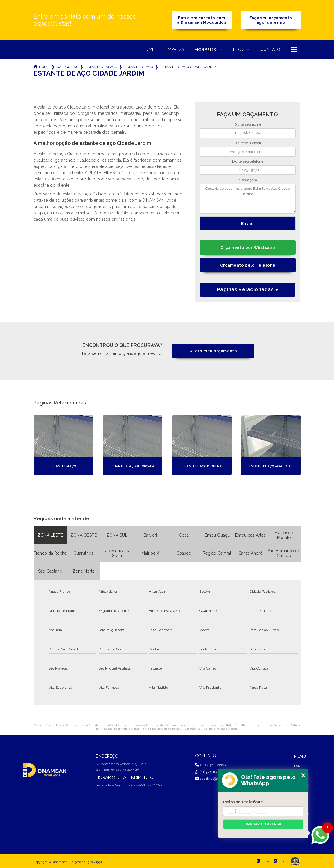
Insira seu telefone (243, 802)
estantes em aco (101, 67)
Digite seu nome (248, 124)
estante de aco (139, 67)
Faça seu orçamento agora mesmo (271, 20)
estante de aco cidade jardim (188, 67)
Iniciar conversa (263, 824)
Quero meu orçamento (213, 351)
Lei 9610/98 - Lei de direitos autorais (211, 729)
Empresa (175, 49)
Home (148, 49)
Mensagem (248, 180)
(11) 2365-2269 (210, 765)
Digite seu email (248, 143)
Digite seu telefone (248, 161)
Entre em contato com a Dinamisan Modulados (202, 20)
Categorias (67, 67)
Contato (270, 49)
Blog (239, 49)
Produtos (206, 49)
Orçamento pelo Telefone (248, 265)
